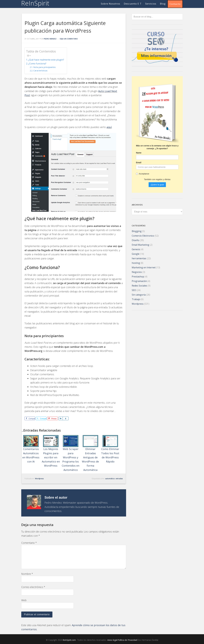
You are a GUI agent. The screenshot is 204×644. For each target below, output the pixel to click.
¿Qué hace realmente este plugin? (46, 60)
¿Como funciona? (37, 64)
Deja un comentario (69, 39)
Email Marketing (140, 244)
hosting (136, 263)
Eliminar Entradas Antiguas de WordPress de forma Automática (90, 453)
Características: (41, 70)
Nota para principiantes (44, 67)
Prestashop (138, 276)
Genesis (136, 249)
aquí (109, 127)
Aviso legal (112, 640)
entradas (119, 479)
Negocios (137, 272)
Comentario (29, 543)
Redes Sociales (139, 285)
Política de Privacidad (127, 640)
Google (136, 254)
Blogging (137, 231)
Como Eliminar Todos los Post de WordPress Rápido (110, 449)
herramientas (139, 258)
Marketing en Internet (144, 267)
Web (24, 600)
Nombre (27, 574)
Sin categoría (139, 294)
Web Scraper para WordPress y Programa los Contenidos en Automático (71, 453)
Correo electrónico (33, 587)
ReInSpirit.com (69, 640)
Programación (139, 281)
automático (110, 479)
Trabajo (136, 299)
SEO (134, 290)
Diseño (136, 240)
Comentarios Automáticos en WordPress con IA (31, 449)
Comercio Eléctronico (143, 235)
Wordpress (39, 479)
